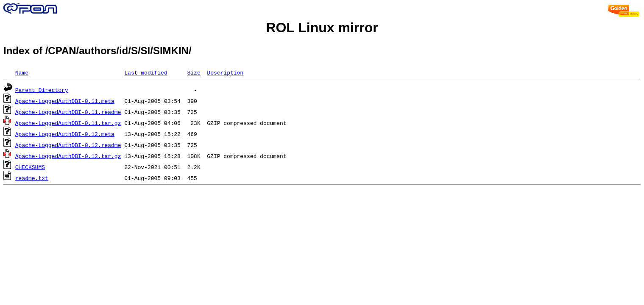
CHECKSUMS (30, 167)
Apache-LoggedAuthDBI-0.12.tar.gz (68, 156)
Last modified (146, 72)
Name (22, 72)
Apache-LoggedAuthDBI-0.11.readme (68, 112)
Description (225, 72)
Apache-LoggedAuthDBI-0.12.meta (65, 134)
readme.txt (32, 178)
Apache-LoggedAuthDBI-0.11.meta (65, 101)
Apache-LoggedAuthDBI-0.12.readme (68, 145)
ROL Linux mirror (322, 28)
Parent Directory (42, 90)
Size (194, 72)
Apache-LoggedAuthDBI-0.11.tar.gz (68, 123)
